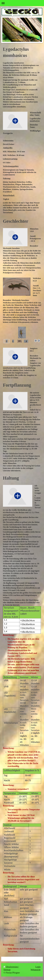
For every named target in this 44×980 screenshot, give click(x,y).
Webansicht (36, 970)
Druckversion (11, 967)
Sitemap (7, 970)
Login (38, 967)
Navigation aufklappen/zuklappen (22, 3)
